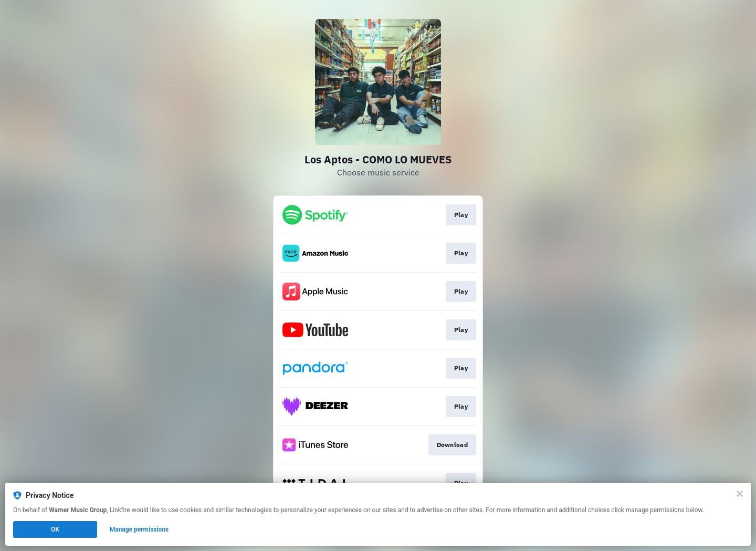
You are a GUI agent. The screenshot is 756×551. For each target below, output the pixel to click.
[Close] (740, 494)
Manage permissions (139, 529)
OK (55, 529)
